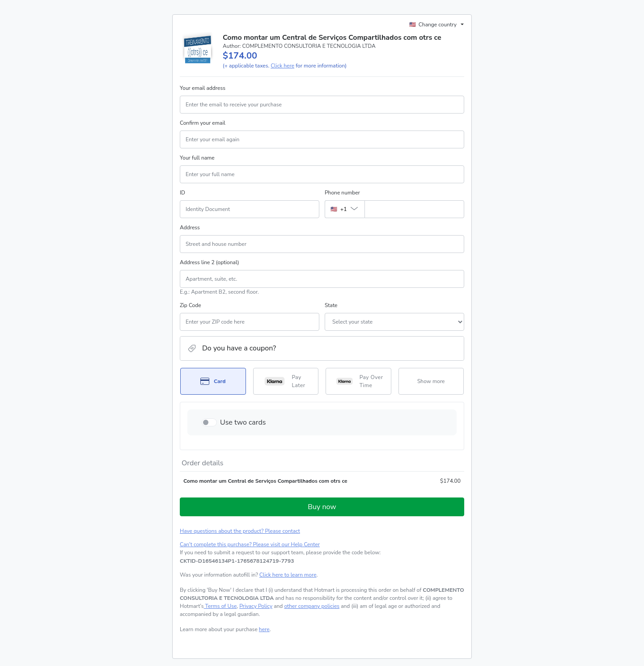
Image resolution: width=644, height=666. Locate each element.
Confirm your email (203, 123)
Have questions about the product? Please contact (240, 531)
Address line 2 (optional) (210, 262)
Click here (282, 66)
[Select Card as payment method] (213, 381)
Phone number (342, 193)
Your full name (197, 158)
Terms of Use (220, 606)
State (331, 305)
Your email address (203, 88)
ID (182, 193)
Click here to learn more (288, 575)
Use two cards (243, 422)
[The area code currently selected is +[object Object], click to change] (345, 209)
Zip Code (191, 305)
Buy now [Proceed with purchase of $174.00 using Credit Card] (322, 507)
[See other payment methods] (431, 381)
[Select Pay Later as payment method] (286, 381)
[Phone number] (414, 209)
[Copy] (237, 561)
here (264, 629)
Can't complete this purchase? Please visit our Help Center (250, 544)
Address (190, 228)
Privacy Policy (256, 606)
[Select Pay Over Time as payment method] (358, 381)
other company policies (312, 606)
